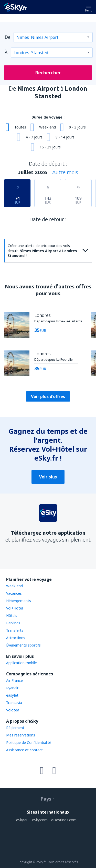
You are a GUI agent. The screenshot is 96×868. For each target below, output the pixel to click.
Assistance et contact (24, 750)
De (8, 37)
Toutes (20, 127)
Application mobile (22, 663)
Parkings (13, 623)
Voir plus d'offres (48, 396)
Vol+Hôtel (14, 608)
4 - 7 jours (34, 137)
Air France (14, 680)
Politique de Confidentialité (29, 742)
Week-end (47, 127)
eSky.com (40, 820)
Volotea (13, 710)
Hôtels (12, 615)
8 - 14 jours (65, 137)
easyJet (12, 695)
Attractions (16, 638)
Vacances (14, 593)
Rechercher (48, 73)
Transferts (15, 630)
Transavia (14, 703)
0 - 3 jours (77, 127)
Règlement (15, 728)
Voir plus (48, 477)
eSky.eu (22, 820)
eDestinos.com (64, 820)
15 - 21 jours (50, 147)
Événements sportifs (23, 645)
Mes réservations (21, 735)
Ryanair (12, 688)
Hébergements (19, 601)
